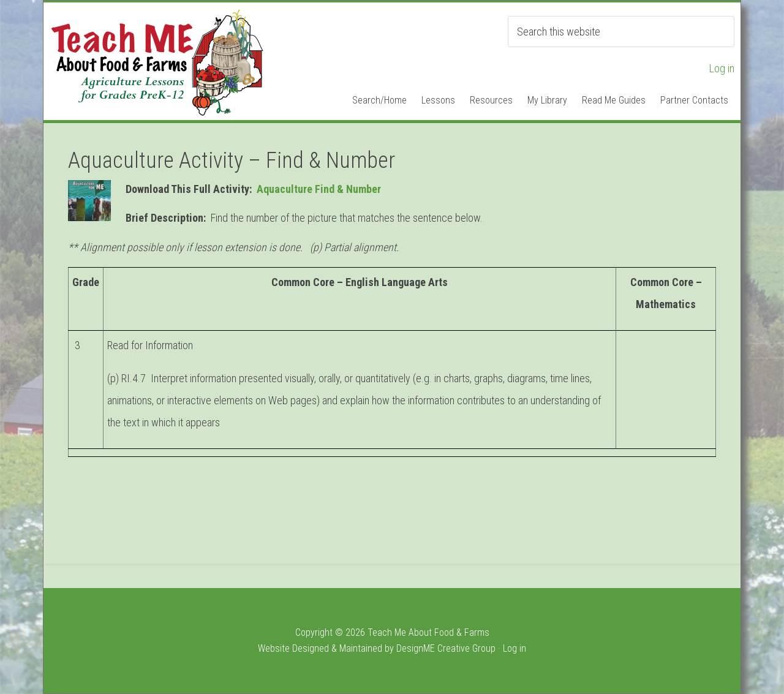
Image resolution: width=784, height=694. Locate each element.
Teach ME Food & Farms (157, 62)
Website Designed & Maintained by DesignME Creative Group (377, 648)
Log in (722, 68)
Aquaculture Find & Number (319, 189)
